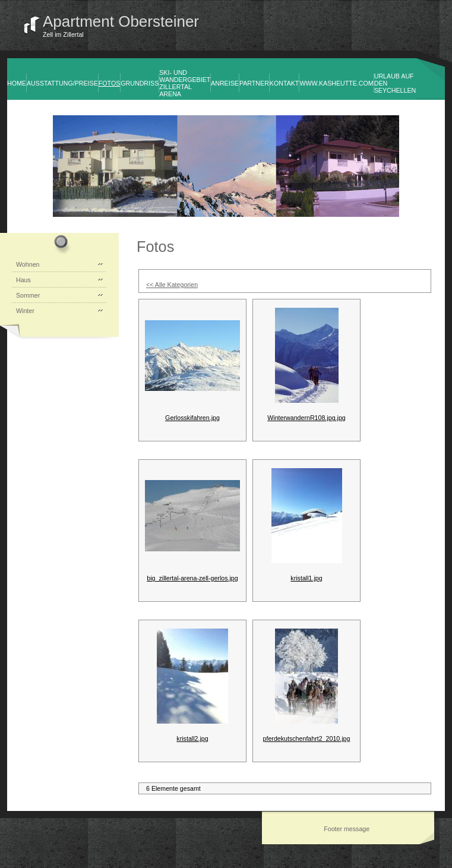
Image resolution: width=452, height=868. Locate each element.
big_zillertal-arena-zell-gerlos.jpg (192, 578)
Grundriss (140, 83)
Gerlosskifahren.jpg (192, 418)
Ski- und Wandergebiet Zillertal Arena (185, 83)
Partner (254, 83)
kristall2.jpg (192, 738)
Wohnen (28, 264)
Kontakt (285, 83)
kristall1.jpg (306, 578)
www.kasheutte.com (336, 83)
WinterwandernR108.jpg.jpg (306, 418)
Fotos (110, 83)
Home (17, 83)
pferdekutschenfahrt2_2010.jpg (307, 738)
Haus (23, 280)
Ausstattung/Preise (62, 83)
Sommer (28, 295)
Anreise (225, 83)
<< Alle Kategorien (172, 285)
